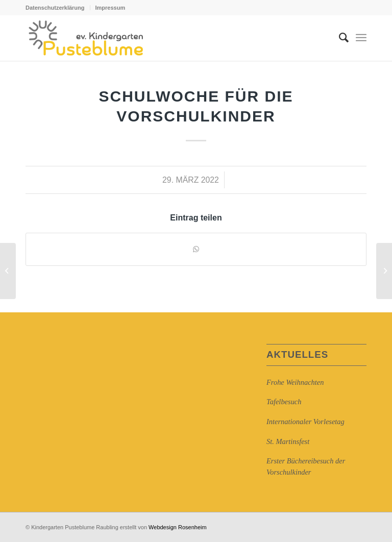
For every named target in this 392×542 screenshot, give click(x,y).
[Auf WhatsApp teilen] (196, 249)
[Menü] (361, 38)
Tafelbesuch (284, 402)
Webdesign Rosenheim (178, 527)
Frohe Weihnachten (295, 382)
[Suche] (339, 38)
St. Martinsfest (288, 441)
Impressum (111, 8)
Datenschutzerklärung (55, 8)
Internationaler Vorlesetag (305, 422)
